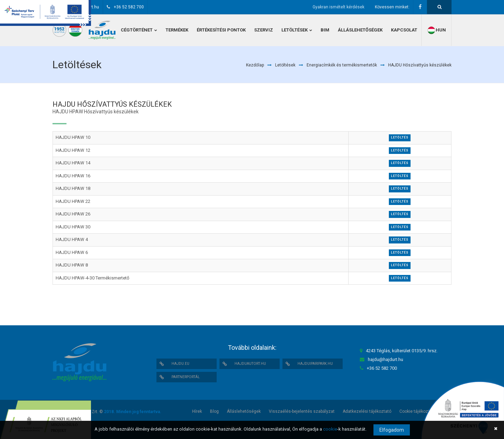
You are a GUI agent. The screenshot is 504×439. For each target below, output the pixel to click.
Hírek (197, 411)
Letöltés (400, 137)
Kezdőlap (255, 65)
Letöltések (285, 65)
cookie (330, 429)
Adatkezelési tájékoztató (367, 411)
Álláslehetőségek (244, 411)
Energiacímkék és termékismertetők (342, 65)
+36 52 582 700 (129, 7)
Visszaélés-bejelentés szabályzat (302, 411)
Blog (214, 411)
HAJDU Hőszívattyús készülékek (420, 65)
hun (436, 30)
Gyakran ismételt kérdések (338, 7)
